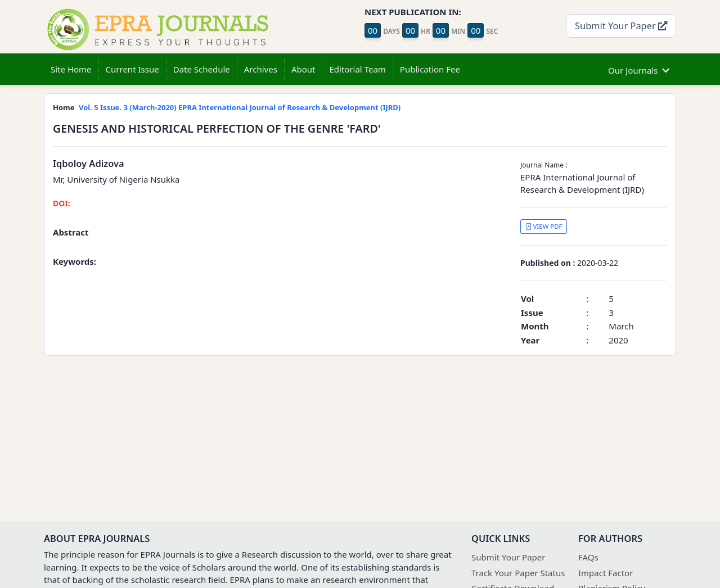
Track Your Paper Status (518, 573)
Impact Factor (606, 573)
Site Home (71, 69)
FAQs (588, 557)
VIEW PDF (544, 226)
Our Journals (639, 69)
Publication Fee (430, 69)
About (303, 69)
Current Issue (132, 69)
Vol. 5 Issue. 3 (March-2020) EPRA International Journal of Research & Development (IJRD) (240, 107)
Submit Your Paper (621, 26)
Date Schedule (202, 69)
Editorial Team (357, 69)
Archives (261, 69)
